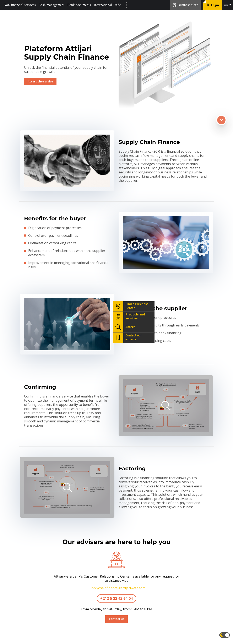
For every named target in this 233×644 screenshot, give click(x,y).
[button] (227, 5)
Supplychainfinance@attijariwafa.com (116, 588)
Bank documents (79, 5)
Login (213, 5)
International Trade (107, 5)
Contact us (116, 619)
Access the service (40, 81)
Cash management (52, 5)
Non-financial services (20, 5)
